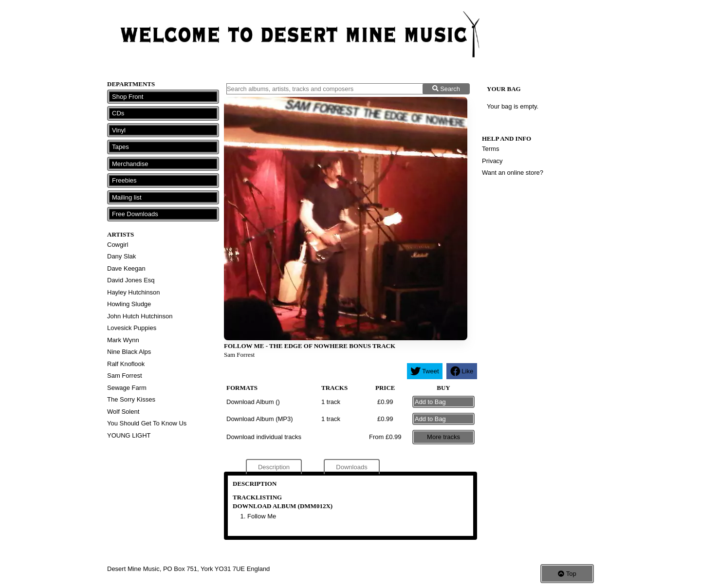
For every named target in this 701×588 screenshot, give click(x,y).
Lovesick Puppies (132, 328)
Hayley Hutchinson (133, 292)
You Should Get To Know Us (147, 423)
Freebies (124, 180)
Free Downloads (135, 214)
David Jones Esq (131, 280)
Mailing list (127, 197)
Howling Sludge (129, 304)
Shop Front (128, 97)
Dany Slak (121, 256)
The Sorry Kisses (131, 399)
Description (274, 467)
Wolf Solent (123, 412)
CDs (118, 113)
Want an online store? (513, 173)
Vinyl (119, 130)
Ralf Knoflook (126, 364)
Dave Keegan (126, 268)
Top (567, 574)
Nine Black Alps (129, 352)
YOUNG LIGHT (129, 435)
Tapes (120, 147)
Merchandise (130, 164)
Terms (490, 149)
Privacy (492, 161)
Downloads (351, 467)
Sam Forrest (125, 376)
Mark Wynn (123, 340)
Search (446, 89)
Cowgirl (118, 245)
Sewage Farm (127, 388)
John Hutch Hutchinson (140, 316)
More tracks (443, 437)
